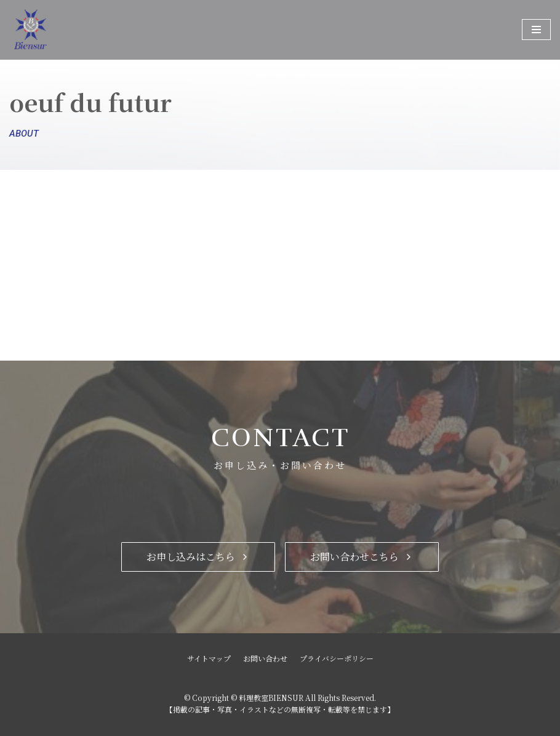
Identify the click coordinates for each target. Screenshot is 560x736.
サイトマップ (209, 658)
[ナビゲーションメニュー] (536, 30)
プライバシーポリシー (337, 658)
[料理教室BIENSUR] (71, 30)
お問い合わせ (265, 658)
